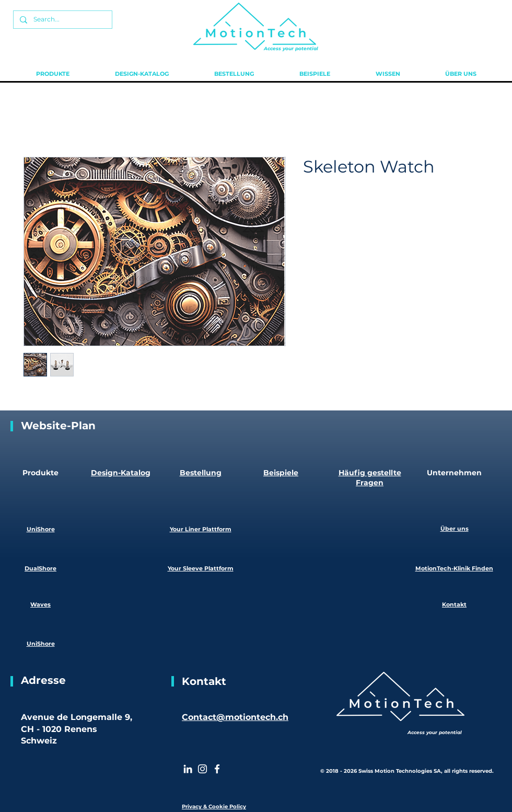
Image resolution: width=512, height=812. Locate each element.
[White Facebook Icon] (217, 769)
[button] (53, 74)
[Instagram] (202, 769)
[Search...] (62, 20)
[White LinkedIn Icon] (188, 769)
